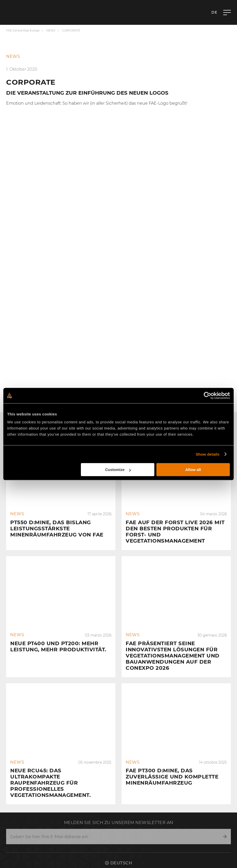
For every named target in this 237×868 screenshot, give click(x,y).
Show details (208, 454)
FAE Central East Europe (23, 30)
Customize (118, 470)
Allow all (193, 470)
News (51, 30)
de (214, 12)
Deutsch (118, 863)
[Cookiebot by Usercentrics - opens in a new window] (207, 395)
